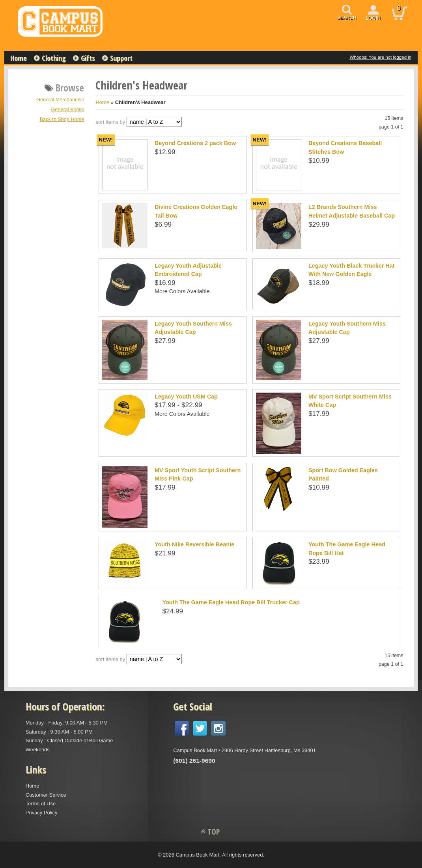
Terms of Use (41, 804)
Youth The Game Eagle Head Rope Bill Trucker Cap (231, 602)
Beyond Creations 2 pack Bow (195, 143)
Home (19, 58)
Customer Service (46, 795)
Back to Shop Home (62, 119)
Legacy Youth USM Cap (186, 397)
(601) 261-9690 (194, 761)
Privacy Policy (42, 813)
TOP (214, 832)
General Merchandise (60, 100)
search (347, 18)
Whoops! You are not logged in (380, 57)
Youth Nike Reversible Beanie (194, 544)
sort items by (110, 122)
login (373, 18)
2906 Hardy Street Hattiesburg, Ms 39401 (269, 750)
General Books (68, 110)
